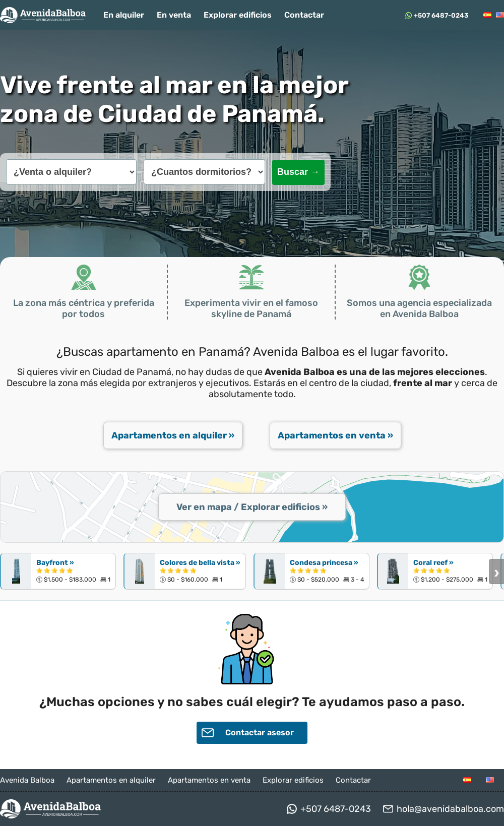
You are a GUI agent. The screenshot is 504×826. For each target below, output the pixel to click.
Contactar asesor (248, 733)
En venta (174, 15)
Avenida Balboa (27, 780)
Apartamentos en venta (209, 780)
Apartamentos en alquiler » (173, 435)
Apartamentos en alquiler (111, 780)
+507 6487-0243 (441, 15)
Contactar (304, 15)
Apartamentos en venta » (335, 435)
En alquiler (124, 15)
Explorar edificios (238, 15)
